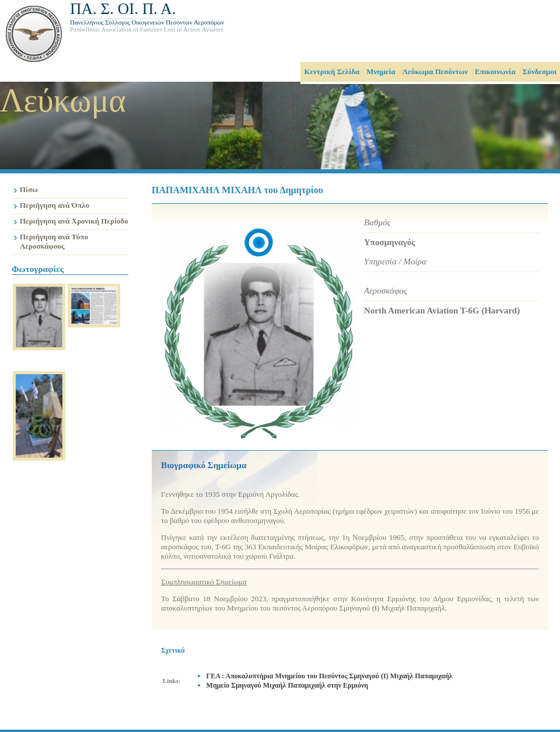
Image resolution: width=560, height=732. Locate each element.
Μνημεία (381, 72)
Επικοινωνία (495, 72)
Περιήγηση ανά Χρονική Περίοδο (74, 221)
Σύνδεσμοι (540, 72)
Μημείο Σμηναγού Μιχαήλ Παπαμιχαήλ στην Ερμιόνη (288, 685)
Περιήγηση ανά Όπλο (55, 205)
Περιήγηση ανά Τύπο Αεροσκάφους (54, 241)
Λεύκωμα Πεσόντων (435, 72)
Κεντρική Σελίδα (332, 72)
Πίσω (29, 189)
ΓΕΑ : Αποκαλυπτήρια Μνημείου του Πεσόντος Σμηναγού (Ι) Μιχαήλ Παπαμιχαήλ (330, 676)
